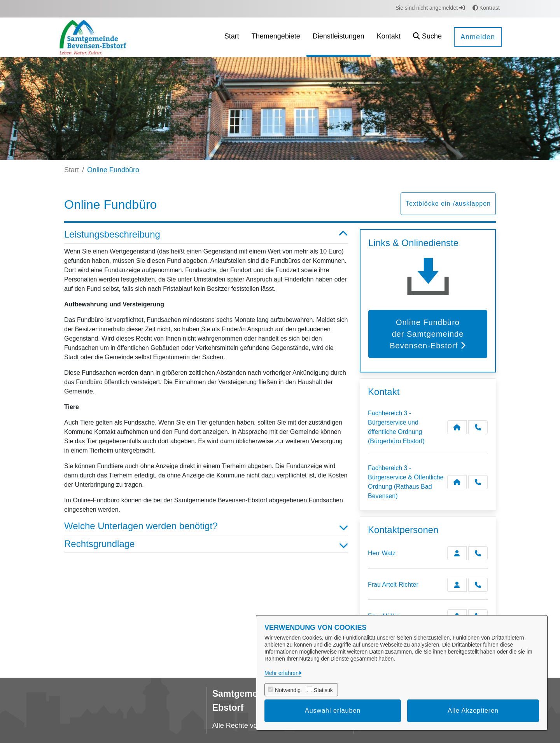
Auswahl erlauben (333, 711)
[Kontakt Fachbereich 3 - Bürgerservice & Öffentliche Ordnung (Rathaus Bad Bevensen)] (457, 482)
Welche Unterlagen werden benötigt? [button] (206, 526)
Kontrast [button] (486, 8)
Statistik (323, 690)
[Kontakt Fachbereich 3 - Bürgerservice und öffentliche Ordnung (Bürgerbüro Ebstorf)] (457, 427)
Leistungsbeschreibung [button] (206, 235)
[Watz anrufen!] (478, 553)
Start (72, 170)
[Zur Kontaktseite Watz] (457, 553)
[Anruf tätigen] (478, 427)
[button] (427, 37)
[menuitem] (232, 37)
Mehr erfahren (282, 673)
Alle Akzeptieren (473, 711)
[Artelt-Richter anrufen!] (478, 585)
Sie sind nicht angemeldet (430, 8)
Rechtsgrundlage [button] (206, 544)
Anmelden (478, 37)
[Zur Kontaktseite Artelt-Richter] (457, 585)
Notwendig (288, 690)
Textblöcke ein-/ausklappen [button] (448, 204)
